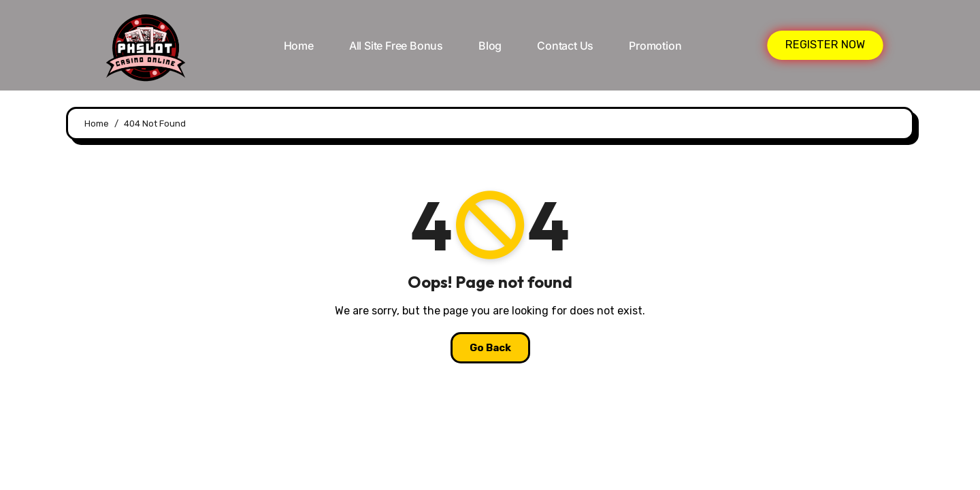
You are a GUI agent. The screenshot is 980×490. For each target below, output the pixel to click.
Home (299, 46)
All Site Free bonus (396, 46)
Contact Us (565, 46)
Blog (490, 46)
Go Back (490, 348)
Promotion (655, 46)
